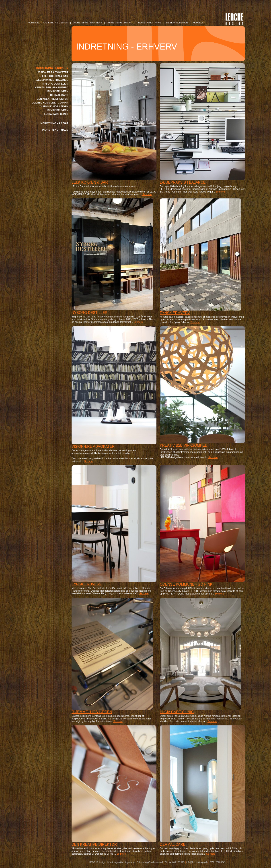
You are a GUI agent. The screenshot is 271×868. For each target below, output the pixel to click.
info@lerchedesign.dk (197, 862)
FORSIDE (33, 23)
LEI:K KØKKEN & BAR (55, 76)
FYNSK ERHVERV (58, 91)
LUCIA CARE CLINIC (56, 114)
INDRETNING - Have (149, 23)
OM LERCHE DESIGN (56, 23)
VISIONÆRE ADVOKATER (53, 72)
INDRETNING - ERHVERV (52, 68)
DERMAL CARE (59, 95)
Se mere (147, 194)
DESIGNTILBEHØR (177, 23)
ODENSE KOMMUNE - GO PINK (50, 103)
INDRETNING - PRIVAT (54, 123)
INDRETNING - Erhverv (87, 23)
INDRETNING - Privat (120, 23)
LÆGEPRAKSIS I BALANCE (52, 80)
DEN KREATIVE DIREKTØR (52, 99)
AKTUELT (198, 23)
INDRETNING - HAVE (55, 130)
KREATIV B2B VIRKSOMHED (51, 87)
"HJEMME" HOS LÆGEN (54, 106)
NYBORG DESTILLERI (55, 84)
